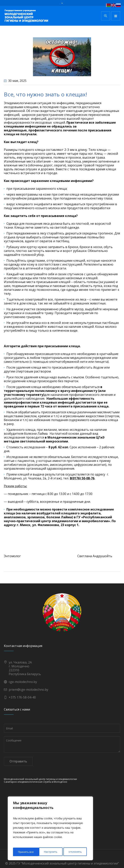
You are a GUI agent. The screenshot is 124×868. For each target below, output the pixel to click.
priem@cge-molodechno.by (28, 690)
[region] (50, 829)
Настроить (25, 852)
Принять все (75, 852)
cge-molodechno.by (23, 682)
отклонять (49, 852)
